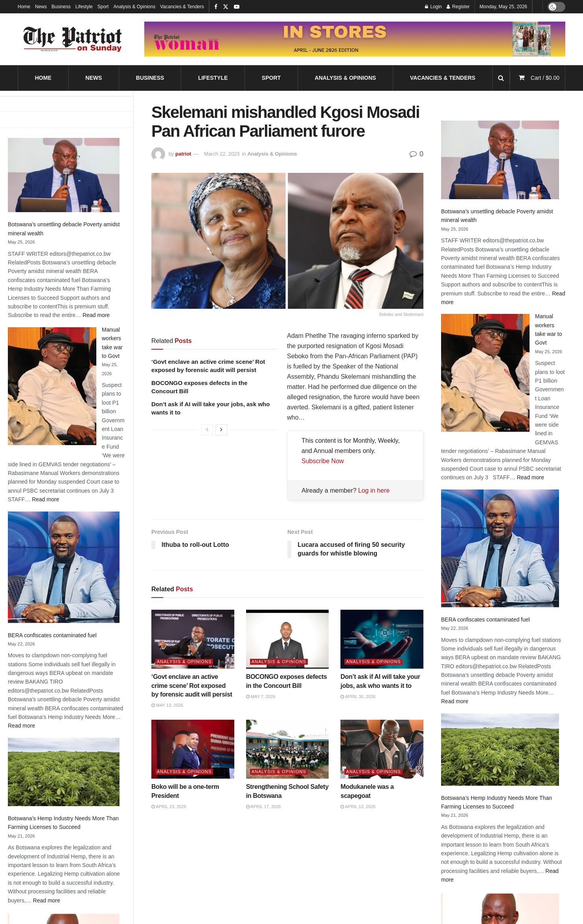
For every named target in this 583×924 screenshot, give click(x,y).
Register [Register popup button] (458, 7)
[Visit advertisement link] (355, 39)
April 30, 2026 (358, 697)
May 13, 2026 (167, 705)
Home (24, 7)
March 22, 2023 (222, 154)
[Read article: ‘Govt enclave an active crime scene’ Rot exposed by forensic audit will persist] (193, 639)
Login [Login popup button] (433, 7)
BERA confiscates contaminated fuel (52, 635)
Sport (103, 7)
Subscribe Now (323, 461)
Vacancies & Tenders (182, 7)
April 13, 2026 (358, 807)
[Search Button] (501, 78)
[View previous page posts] (207, 430)
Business (61, 7)
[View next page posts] (221, 430)
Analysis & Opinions (134, 7)
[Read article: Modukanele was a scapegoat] (382, 749)
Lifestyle (84, 7)
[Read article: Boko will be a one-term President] (193, 749)
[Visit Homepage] (73, 39)
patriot (183, 154)
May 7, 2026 (261, 697)
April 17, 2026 (264, 807)
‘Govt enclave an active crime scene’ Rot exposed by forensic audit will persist (192, 686)
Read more (96, 315)
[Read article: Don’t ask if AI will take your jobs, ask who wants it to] (382, 639)
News (41, 7)
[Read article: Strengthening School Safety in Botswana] (288, 749)
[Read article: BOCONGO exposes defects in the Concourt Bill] (288, 639)
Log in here (374, 490)
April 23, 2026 (169, 807)
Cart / (545, 78)
